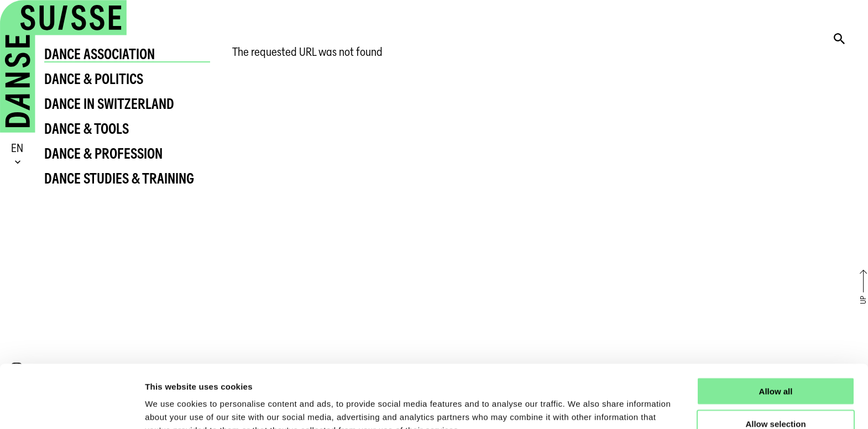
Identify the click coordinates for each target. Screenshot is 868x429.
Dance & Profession (103, 153)
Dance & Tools (87, 129)
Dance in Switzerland (109, 104)
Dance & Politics (94, 79)
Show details (580, 407)
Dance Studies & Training (119, 178)
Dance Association (100, 54)
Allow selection (775, 365)
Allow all (776, 332)
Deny (776, 397)
